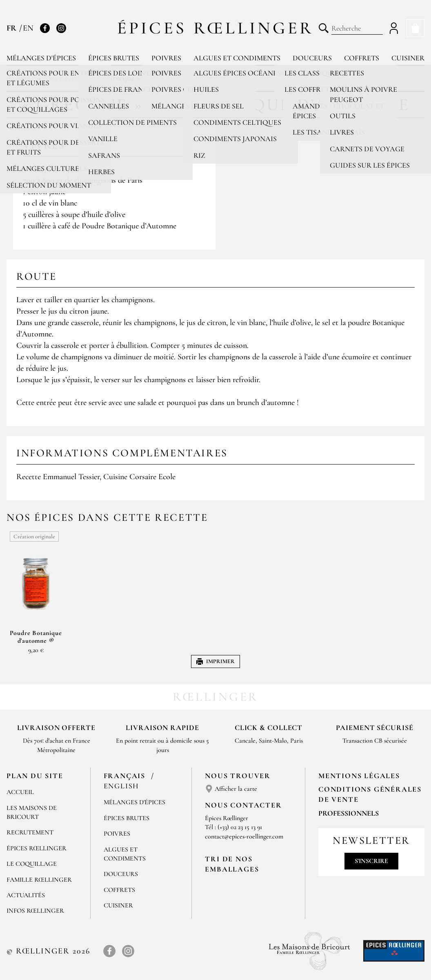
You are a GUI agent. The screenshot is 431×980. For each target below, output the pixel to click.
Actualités (26, 895)
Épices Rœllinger (216, 28)
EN (28, 28)
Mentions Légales (359, 776)
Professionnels (349, 813)
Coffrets (362, 58)
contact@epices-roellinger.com (244, 836)
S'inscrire (371, 861)
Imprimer (215, 661)
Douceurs (312, 58)
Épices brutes (114, 58)
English (122, 786)
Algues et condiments (237, 58)
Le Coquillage (32, 864)
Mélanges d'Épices (134, 802)
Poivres (166, 58)
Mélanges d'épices (41, 58)
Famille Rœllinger (39, 880)
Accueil (20, 792)
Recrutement (30, 832)
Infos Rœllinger (35, 911)
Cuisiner (408, 58)
